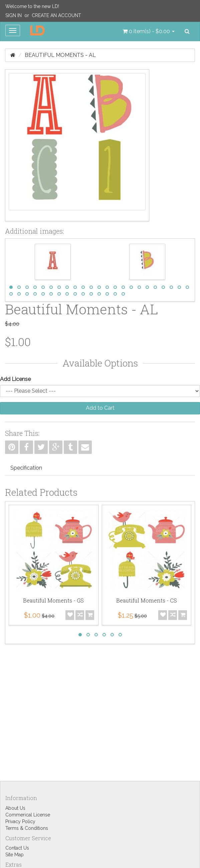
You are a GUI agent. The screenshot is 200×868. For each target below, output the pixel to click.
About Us (15, 808)
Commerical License (28, 815)
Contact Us (17, 848)
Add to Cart (100, 408)
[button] (149, 31)
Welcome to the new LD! (32, 6)
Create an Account (56, 15)
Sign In (14, 15)
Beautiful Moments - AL (60, 55)
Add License (15, 379)
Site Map (15, 855)
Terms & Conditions (27, 828)
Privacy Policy (20, 821)
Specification (26, 468)
